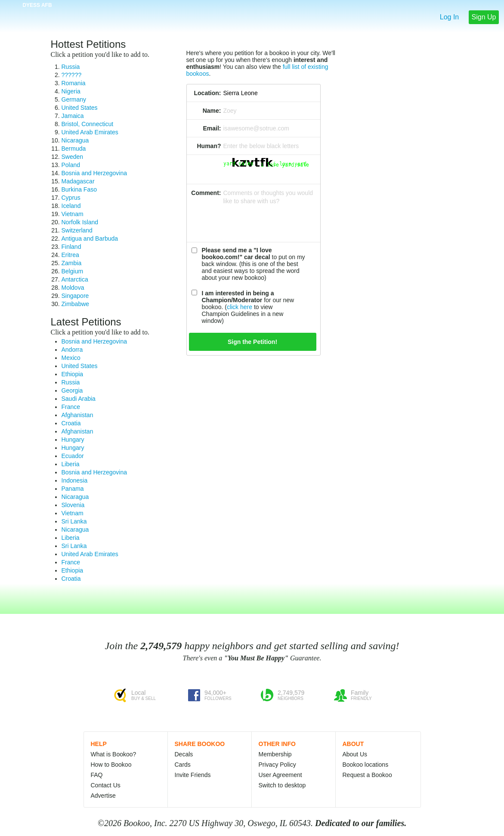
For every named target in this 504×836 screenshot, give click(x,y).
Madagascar (78, 181)
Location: (208, 93)
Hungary (73, 440)
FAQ (97, 775)
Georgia (72, 390)
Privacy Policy (277, 765)
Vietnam (73, 214)
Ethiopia (73, 374)
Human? (209, 146)
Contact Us (106, 785)
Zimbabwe (76, 304)
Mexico (71, 358)
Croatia (71, 423)
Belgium (73, 271)
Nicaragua (75, 140)
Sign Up (484, 17)
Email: (212, 128)
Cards (183, 765)
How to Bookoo (111, 765)
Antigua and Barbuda (90, 238)
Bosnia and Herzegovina (94, 173)
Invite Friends (193, 775)
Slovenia (73, 505)
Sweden (73, 157)
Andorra (72, 350)
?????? (72, 75)
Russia (71, 67)
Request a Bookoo (367, 775)
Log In (449, 17)
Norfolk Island (80, 222)
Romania (74, 83)
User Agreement (280, 775)
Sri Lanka (74, 521)
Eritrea (70, 255)
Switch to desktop (282, 785)
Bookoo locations (366, 765)
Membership (275, 754)
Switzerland (77, 230)
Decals (184, 754)
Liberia (71, 464)
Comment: (206, 193)
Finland (71, 247)
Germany (74, 99)
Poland (71, 165)
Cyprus (71, 198)
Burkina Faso (79, 189)
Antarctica (75, 279)
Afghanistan (77, 415)
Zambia (72, 263)
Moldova (73, 288)
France (71, 407)
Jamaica (73, 116)
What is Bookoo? (114, 754)
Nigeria (71, 91)
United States (80, 108)
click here (240, 307)
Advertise (103, 796)
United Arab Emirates (90, 132)
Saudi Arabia (79, 399)
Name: (212, 111)
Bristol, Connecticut (88, 124)
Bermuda (74, 149)
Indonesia (75, 480)
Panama (73, 489)
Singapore (75, 296)
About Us (355, 754)
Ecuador (73, 456)
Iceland (71, 206)
